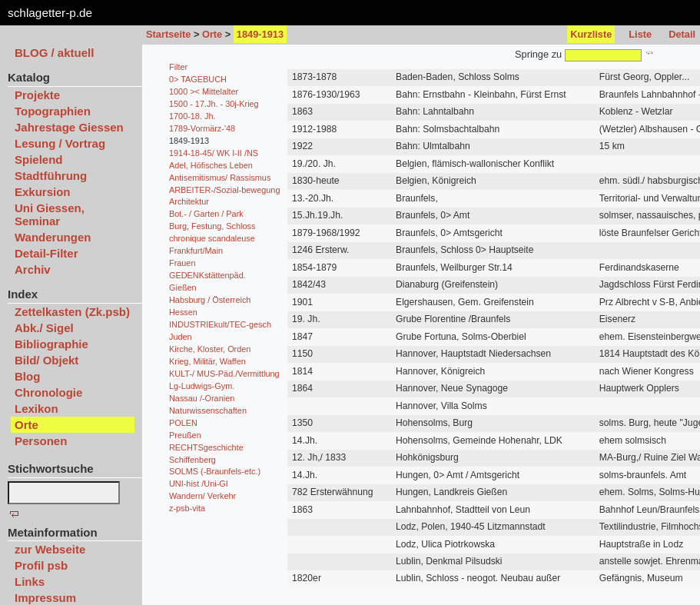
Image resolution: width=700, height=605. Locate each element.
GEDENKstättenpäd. (207, 275)
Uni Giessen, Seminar (50, 214)
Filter (178, 67)
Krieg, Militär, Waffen (207, 361)
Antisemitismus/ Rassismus (220, 178)
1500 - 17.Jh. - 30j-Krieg (214, 104)
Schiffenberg (192, 460)
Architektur (189, 201)
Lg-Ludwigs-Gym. (202, 386)
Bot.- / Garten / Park (206, 214)
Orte (212, 34)
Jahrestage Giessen (69, 127)
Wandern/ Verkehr (202, 496)
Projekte (37, 95)
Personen (41, 441)
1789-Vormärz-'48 (202, 128)
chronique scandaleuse (212, 238)
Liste (640, 34)
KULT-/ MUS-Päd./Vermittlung (224, 374)
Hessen (183, 312)
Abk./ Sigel (44, 328)
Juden (181, 337)
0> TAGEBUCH (198, 79)
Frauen (182, 263)
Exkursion (43, 192)
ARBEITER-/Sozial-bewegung (224, 190)
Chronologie (48, 392)
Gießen (183, 288)
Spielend (39, 160)
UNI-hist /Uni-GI (199, 484)
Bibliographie (51, 344)
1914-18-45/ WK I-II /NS (214, 153)
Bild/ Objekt (46, 360)
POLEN (183, 423)
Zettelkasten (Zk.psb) (72, 312)
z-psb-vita (187, 508)
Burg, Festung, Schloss (212, 226)
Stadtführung (51, 176)
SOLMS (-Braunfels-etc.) (215, 471)
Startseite (168, 34)
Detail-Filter (46, 253)
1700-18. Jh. (192, 116)
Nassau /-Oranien (202, 398)
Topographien (53, 111)
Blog (27, 376)
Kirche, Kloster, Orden (210, 349)
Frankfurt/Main (196, 251)
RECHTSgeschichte (206, 447)
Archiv (33, 269)
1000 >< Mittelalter (204, 91)
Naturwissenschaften (208, 411)
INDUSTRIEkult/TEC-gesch (220, 324)
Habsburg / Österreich (210, 300)
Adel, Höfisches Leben (211, 165)
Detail (682, 34)
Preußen (185, 435)
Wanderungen (53, 237)
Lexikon (36, 409)
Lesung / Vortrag (60, 143)
